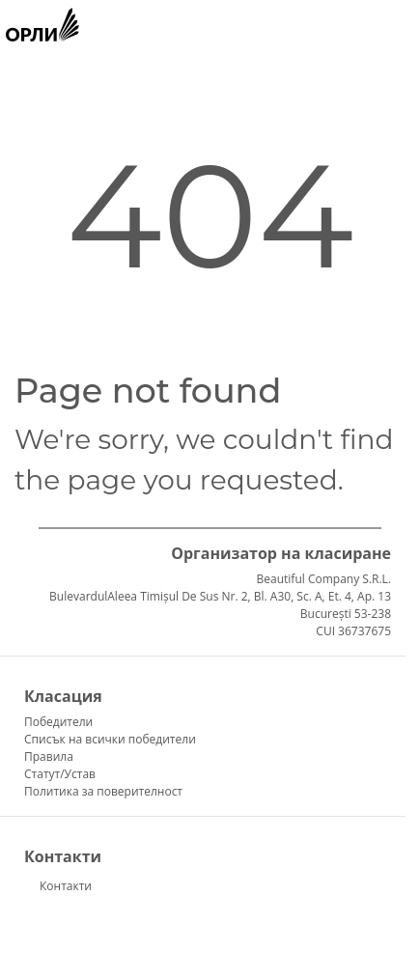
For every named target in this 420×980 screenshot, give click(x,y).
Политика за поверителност (103, 791)
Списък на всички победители (110, 739)
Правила (49, 756)
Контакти (66, 886)
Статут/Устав (60, 774)
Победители (58, 722)
